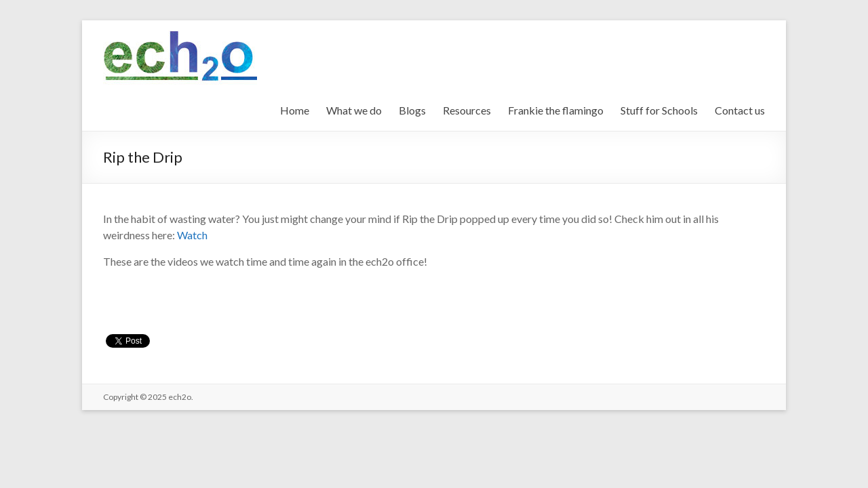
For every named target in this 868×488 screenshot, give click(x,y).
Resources (467, 110)
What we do (354, 110)
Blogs (412, 110)
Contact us (740, 110)
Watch (192, 235)
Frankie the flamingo (556, 110)
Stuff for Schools (659, 110)
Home (295, 110)
